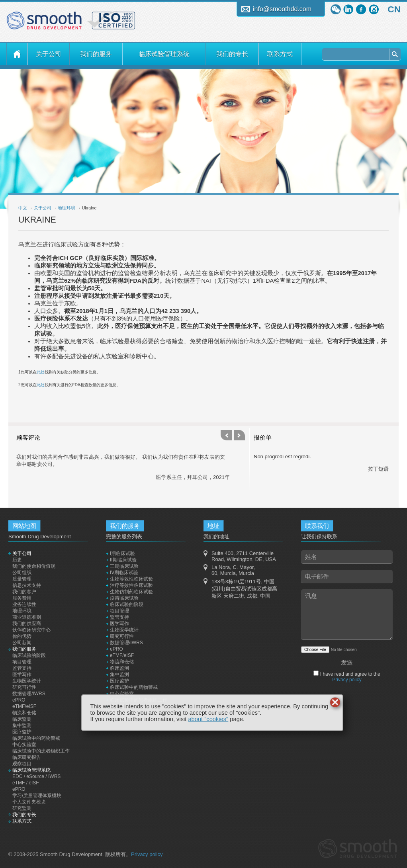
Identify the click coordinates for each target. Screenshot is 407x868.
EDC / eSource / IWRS (36, 776)
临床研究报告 (27, 757)
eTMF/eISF (24, 706)
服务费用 (22, 598)
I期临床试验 (122, 553)
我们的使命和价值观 (34, 566)
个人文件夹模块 (29, 802)
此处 (41, 372)
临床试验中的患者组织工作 (41, 751)
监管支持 (22, 668)
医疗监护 (22, 732)
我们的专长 (232, 54)
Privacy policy (347, 680)
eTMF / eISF (26, 783)
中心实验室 (24, 745)
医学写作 (22, 674)
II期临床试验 (123, 560)
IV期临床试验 (124, 573)
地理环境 (67, 208)
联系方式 (280, 54)
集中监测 (22, 725)
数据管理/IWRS (29, 694)
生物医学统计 (27, 681)
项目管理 (22, 662)
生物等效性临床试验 (131, 579)
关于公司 (49, 54)
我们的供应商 (27, 624)
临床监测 (22, 719)
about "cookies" (208, 719)
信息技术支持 (27, 585)
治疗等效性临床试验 (131, 585)
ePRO (19, 700)
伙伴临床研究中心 (31, 630)
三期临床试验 (124, 566)
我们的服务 (96, 54)
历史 (17, 560)
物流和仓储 (24, 713)
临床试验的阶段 (29, 655)
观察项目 (22, 764)
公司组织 (22, 573)
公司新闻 (22, 643)
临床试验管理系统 (164, 54)
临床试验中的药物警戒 (36, 738)
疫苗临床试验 (124, 598)
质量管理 (22, 579)
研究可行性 (24, 687)
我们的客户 (24, 592)
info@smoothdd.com (282, 9)
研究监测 (22, 808)
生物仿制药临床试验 (131, 592)
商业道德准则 (27, 617)
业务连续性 (24, 604)
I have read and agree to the (349, 677)
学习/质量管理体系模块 (37, 796)
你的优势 (22, 636)
